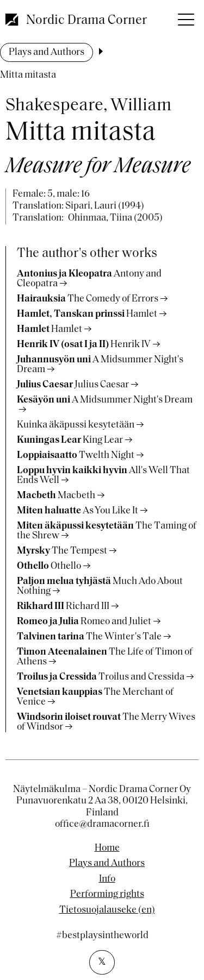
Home (107, 849)
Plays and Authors (47, 52)
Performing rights (107, 895)
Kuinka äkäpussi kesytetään (76, 425)
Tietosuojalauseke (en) (107, 910)
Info (107, 880)
